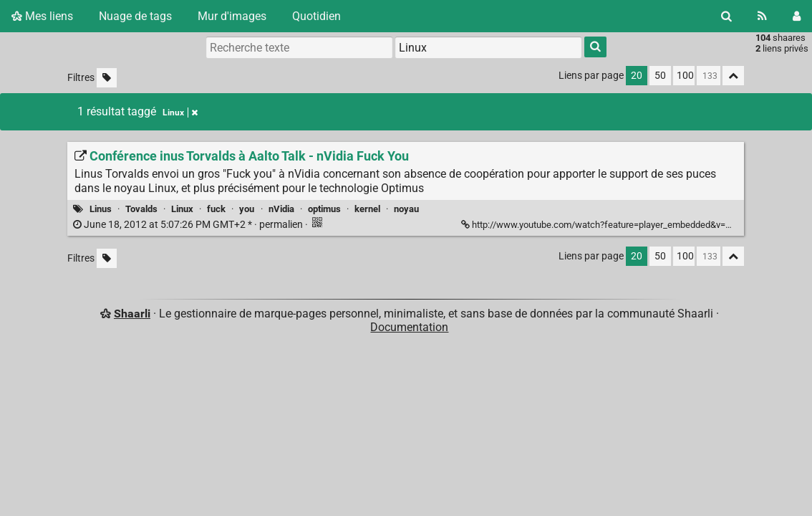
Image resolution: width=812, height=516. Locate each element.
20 (637, 76)
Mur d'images (232, 16)
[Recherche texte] (299, 47)
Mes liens (42, 16)
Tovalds (141, 209)
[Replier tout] (733, 76)
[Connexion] (797, 16)
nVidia (281, 209)
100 (685, 76)
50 (660, 76)
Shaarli (132, 314)
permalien (189, 225)
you (247, 209)
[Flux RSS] (762, 16)
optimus (324, 209)
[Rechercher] (726, 16)
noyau (406, 209)
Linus (101, 209)
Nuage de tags (135, 16)
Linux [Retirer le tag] (180, 113)
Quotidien (316, 16)
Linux (182, 209)
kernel (367, 209)
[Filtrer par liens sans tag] (107, 78)
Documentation (409, 327)
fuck (216, 209)
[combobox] (488, 47)
